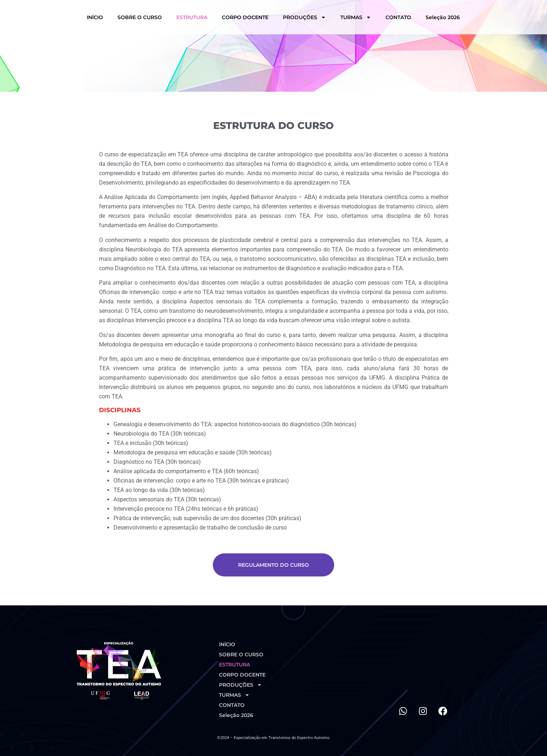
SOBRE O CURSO (140, 17)
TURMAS (356, 17)
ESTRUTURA (192, 17)
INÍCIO (95, 17)
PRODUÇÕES (304, 17)
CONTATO (398, 17)
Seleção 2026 (443, 17)
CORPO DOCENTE (245, 17)
